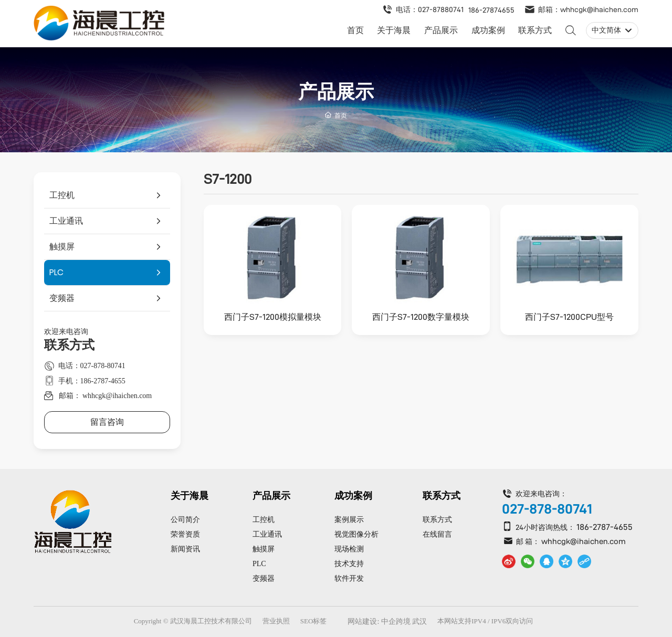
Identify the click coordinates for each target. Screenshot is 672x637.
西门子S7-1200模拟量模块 (273, 317)
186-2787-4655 (605, 527)
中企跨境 (396, 622)
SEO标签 (314, 621)
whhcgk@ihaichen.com (584, 541)
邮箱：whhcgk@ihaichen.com (588, 9)
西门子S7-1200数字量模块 (421, 317)
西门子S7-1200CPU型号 (569, 317)
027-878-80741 (547, 509)
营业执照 (276, 621)
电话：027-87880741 (430, 9)
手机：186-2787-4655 (92, 381)
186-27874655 (491, 10)
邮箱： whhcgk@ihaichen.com (106, 396)
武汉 (419, 622)
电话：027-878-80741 (92, 366)
